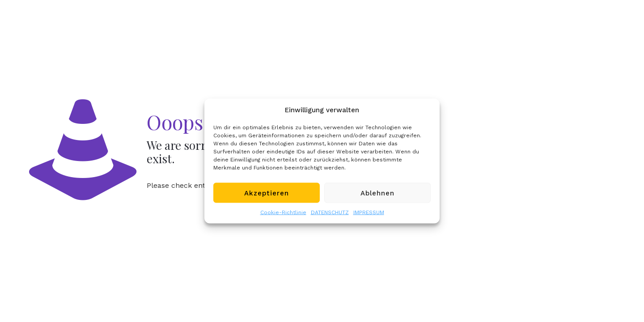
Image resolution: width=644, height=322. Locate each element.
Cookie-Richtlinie (283, 212)
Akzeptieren (267, 193)
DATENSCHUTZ (330, 212)
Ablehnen (377, 193)
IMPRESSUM (369, 212)
